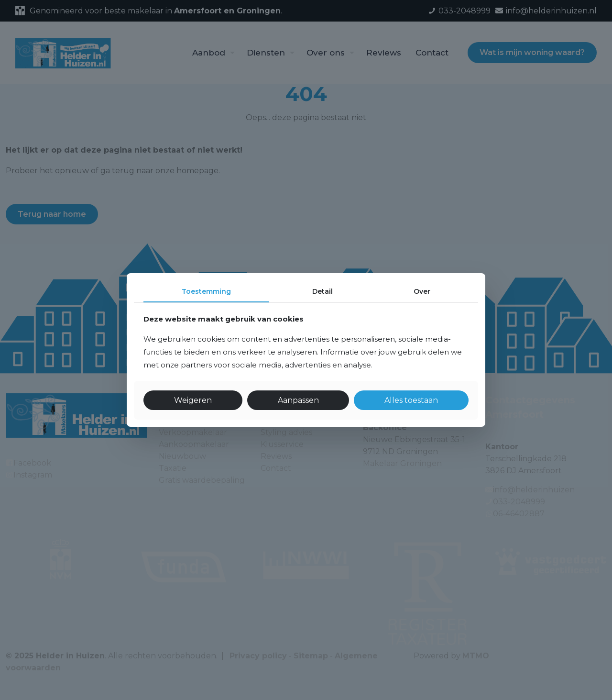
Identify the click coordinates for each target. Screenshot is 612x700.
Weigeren (193, 400)
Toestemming (206, 291)
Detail (322, 291)
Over (422, 291)
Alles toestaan (411, 400)
